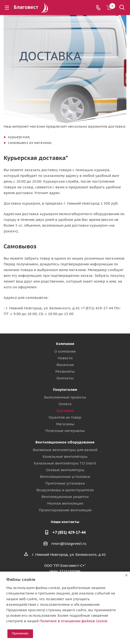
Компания (65, 344)
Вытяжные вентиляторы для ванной (65, 450)
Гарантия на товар (65, 417)
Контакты (65, 378)
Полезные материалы (65, 431)
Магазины (65, 424)
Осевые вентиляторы (65, 470)
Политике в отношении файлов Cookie (73, 621)
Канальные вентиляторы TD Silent (65, 463)
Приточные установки (65, 483)
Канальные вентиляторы (65, 456)
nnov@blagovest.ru (69, 543)
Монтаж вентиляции (65, 503)
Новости (65, 358)
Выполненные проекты (65, 397)
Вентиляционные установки (65, 477)
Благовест (32, 7)
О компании (65, 351)
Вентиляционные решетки (65, 497)
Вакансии (65, 365)
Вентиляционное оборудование (65, 442)
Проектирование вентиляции (65, 510)
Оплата (65, 404)
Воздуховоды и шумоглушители (65, 490)
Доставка (65, 411)
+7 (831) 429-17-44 (69, 532)
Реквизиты (65, 371)
